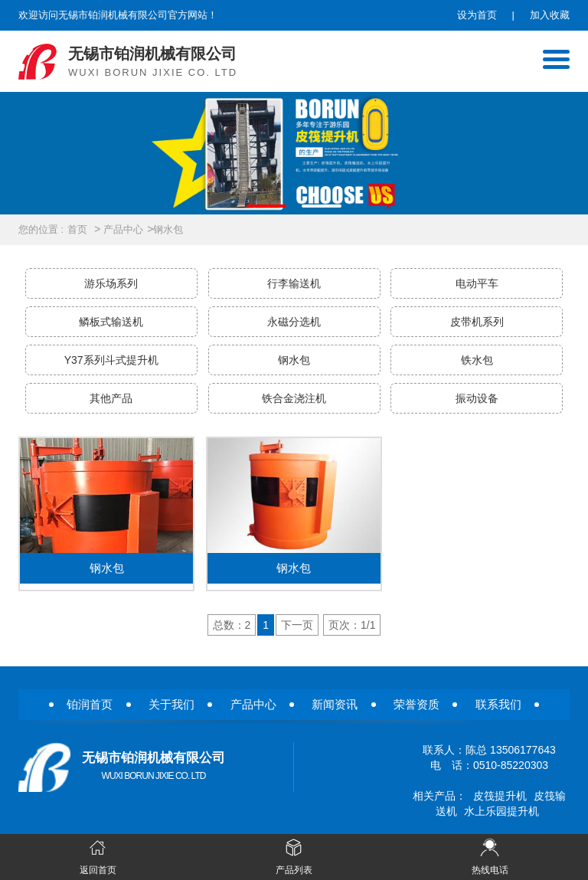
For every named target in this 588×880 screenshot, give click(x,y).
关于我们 (171, 704)
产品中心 (123, 229)
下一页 (297, 625)
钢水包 (168, 229)
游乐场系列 (111, 283)
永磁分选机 (294, 322)
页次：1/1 (352, 625)
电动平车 (477, 283)
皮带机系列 (477, 322)
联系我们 (498, 704)
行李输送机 (294, 283)
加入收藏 (550, 15)
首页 (77, 229)
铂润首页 (90, 704)
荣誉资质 (416, 704)
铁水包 (477, 360)
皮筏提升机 (500, 796)
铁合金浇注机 (294, 398)
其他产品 (111, 398)
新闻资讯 (335, 704)
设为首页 (477, 15)
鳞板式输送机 (111, 322)
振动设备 (477, 398)
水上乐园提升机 (501, 811)
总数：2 (232, 625)
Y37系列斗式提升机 (111, 360)
